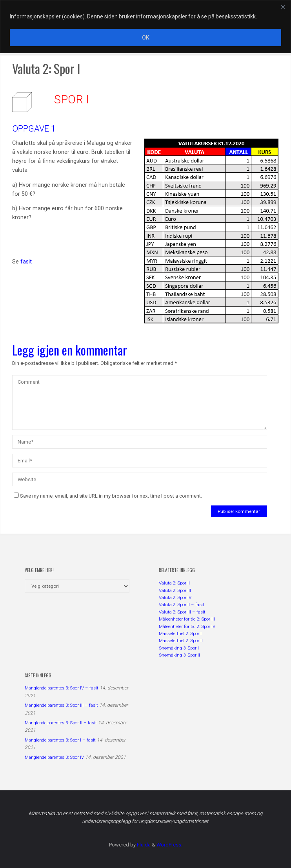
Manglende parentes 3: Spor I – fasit (60, 740)
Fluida (143, 845)
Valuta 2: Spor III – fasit (182, 612)
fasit (26, 262)
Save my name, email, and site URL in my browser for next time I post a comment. (108, 496)
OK (146, 38)
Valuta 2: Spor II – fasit (182, 605)
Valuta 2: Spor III (175, 590)
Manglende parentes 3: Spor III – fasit (61, 705)
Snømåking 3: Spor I (179, 648)
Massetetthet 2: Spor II (181, 641)
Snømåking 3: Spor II (179, 655)
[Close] (283, 7)
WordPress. (169, 845)
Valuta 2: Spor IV (175, 597)
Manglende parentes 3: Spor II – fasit (61, 723)
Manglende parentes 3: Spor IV (54, 757)
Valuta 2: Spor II (174, 583)
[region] (145, 26)
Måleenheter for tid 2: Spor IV (187, 626)
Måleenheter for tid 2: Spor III (187, 619)
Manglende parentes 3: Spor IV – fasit (62, 688)
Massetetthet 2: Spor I (180, 633)
